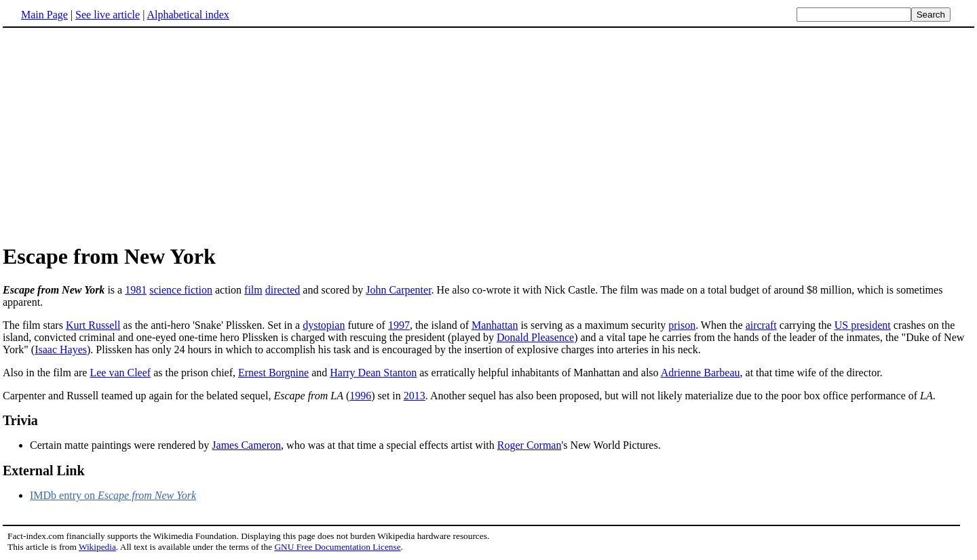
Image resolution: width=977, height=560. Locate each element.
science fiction (181, 290)
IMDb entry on (113, 495)
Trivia (20, 420)
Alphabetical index (188, 15)
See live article (108, 15)
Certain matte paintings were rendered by (121, 445)
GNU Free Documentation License (337, 547)
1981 (136, 290)
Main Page (44, 15)
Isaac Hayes (61, 349)
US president (863, 325)
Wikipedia (97, 547)
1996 (360, 396)
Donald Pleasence (535, 337)
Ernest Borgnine (273, 373)
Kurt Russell (93, 325)
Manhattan (495, 325)
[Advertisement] (117, 135)
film (253, 290)
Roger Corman (530, 445)
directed (283, 290)
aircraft (761, 325)
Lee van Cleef (120, 373)
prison (682, 325)
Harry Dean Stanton (373, 373)
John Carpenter (398, 290)
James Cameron (246, 445)
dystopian (324, 325)
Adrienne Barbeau (701, 373)
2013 (415, 396)
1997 (399, 325)
